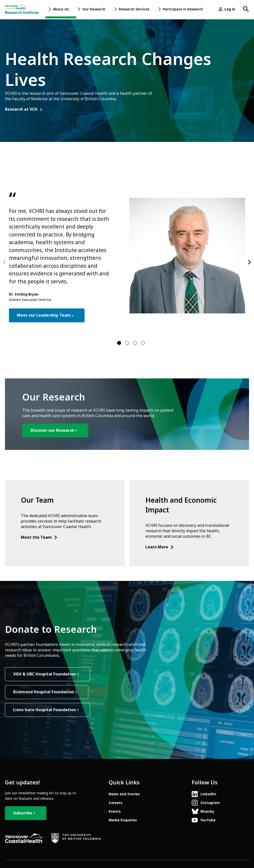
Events (115, 811)
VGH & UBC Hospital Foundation (45, 674)
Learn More (160, 547)
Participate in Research (183, 9)
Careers (116, 803)
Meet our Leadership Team (44, 315)
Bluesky (207, 811)
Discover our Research (52, 430)
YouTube (208, 820)
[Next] (249, 262)
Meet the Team (39, 537)
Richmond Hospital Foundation (44, 692)
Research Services (134, 9)
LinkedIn (208, 794)
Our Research (94, 9)
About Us (61, 9)
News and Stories (124, 794)
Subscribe (23, 813)
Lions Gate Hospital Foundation (45, 710)
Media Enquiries (123, 820)
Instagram (210, 803)
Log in (230, 9)
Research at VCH (21, 109)
